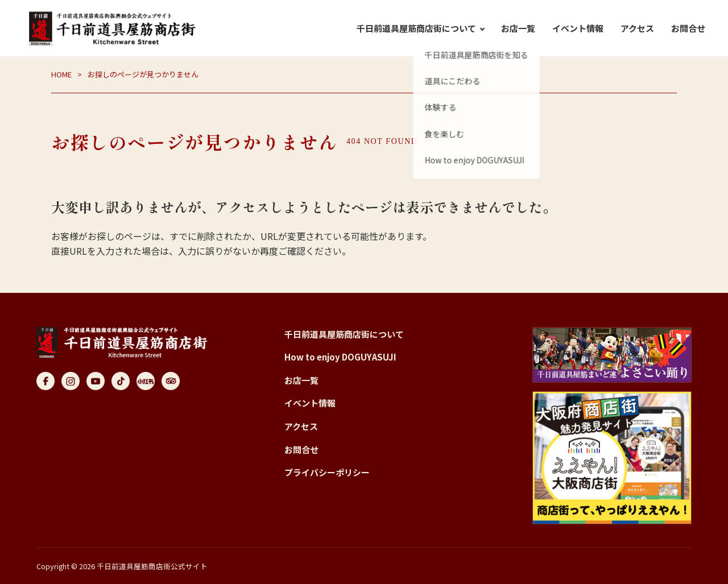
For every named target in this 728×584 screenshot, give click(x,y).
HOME (61, 74)
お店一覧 (518, 28)
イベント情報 (578, 28)
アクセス (637, 28)
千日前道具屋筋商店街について (344, 334)
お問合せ (688, 28)
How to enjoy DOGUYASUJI (340, 357)
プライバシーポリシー (327, 472)
